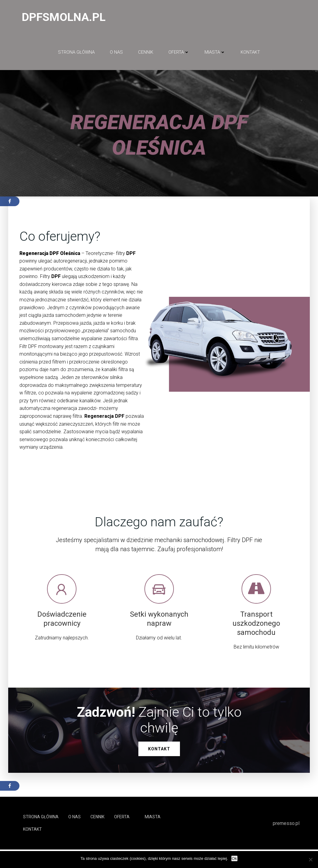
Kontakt (250, 55)
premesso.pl (286, 841)
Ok (234, 858)
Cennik (146, 55)
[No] (310, 860)
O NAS (116, 55)
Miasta (215, 55)
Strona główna (76, 55)
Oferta (179, 55)
